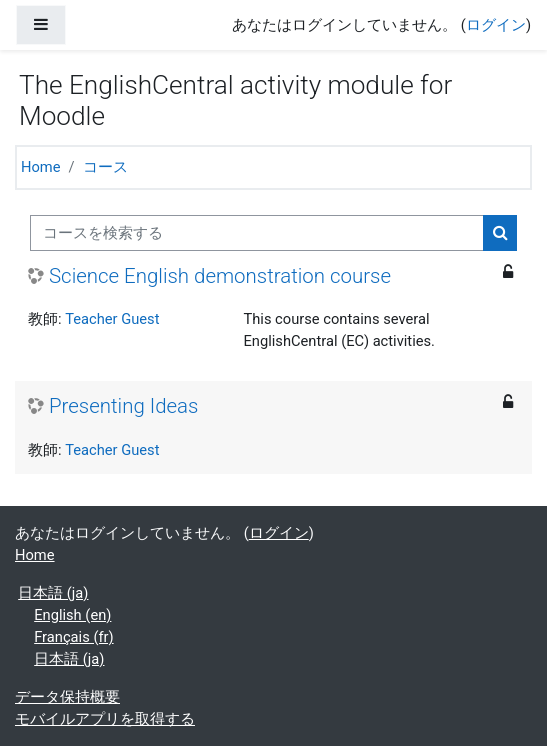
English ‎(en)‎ (72, 615)
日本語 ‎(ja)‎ (53, 593)
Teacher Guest (112, 319)
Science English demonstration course (220, 276)
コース (105, 167)
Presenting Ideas (123, 406)
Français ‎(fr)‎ (73, 637)
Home (41, 167)
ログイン (496, 25)
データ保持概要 (67, 697)
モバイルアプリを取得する (105, 719)
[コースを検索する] (257, 233)
